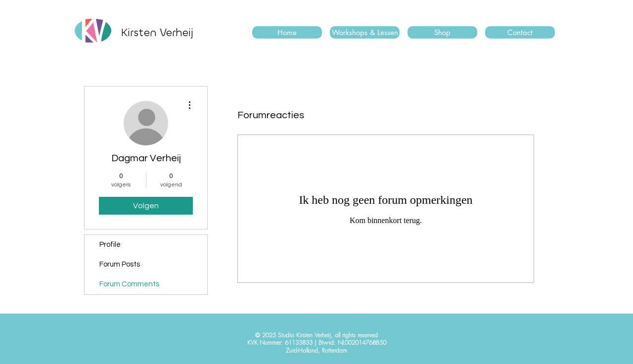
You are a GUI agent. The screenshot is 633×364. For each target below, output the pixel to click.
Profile (110, 245)
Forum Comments (129, 284)
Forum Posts (120, 264)
